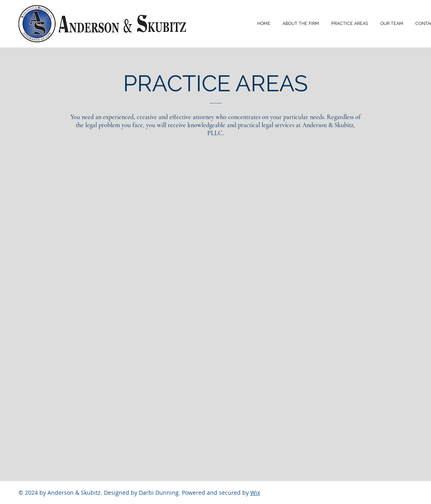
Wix (255, 493)
